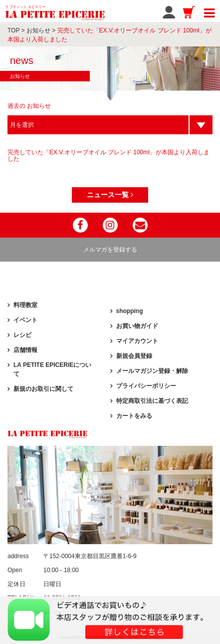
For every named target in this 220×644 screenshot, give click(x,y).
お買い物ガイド (137, 326)
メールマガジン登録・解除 (152, 371)
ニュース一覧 (110, 195)
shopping (130, 311)
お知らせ (38, 30)
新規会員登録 (134, 356)
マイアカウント (137, 341)
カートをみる (134, 416)
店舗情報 (25, 350)
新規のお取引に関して (43, 389)
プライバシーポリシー (146, 386)
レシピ (22, 335)
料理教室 (25, 305)
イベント (25, 320)
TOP (13, 30)
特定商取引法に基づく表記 (152, 401)
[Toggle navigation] (209, 11)
